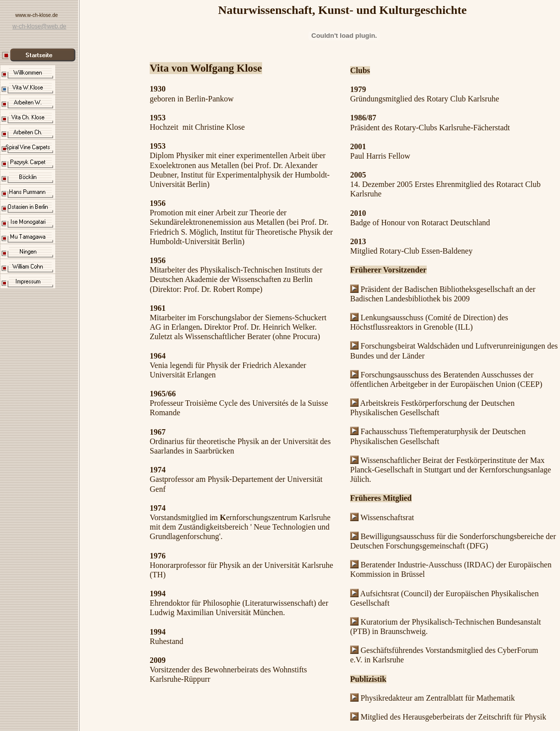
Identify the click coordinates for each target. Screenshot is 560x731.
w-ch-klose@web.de (39, 26)
